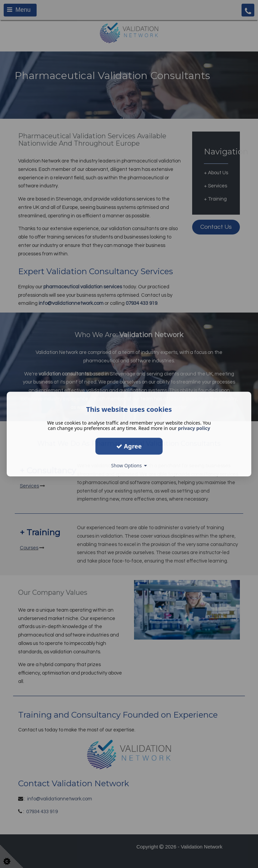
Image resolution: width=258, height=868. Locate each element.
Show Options (129, 465)
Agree (129, 446)
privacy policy (194, 428)
